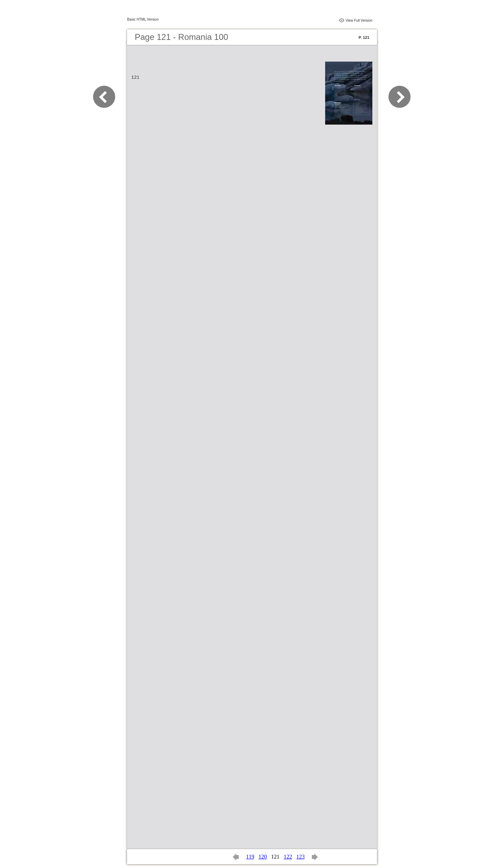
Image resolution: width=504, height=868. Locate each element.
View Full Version (359, 20)
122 (288, 857)
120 (262, 857)
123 (300, 857)
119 (250, 857)
